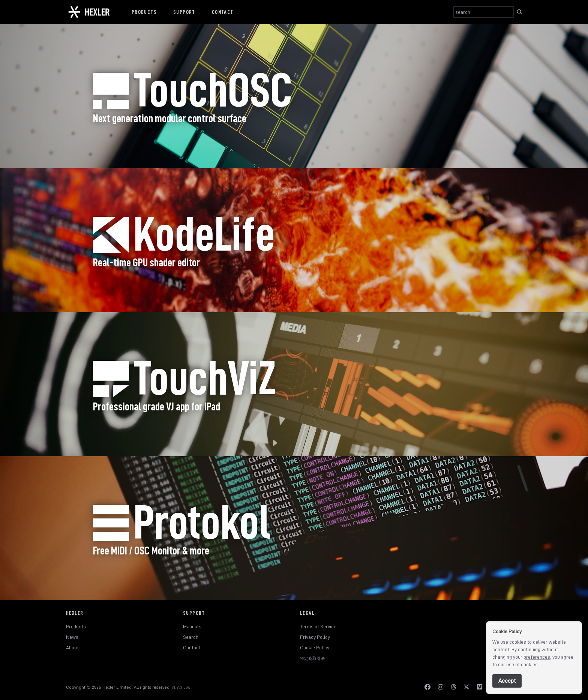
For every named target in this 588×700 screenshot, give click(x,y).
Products (144, 12)
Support (184, 12)
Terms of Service (318, 626)
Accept (507, 681)
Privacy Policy (315, 637)
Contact (223, 12)
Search (191, 637)
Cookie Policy (315, 647)
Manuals (192, 626)
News (72, 637)
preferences (537, 657)
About (72, 647)
